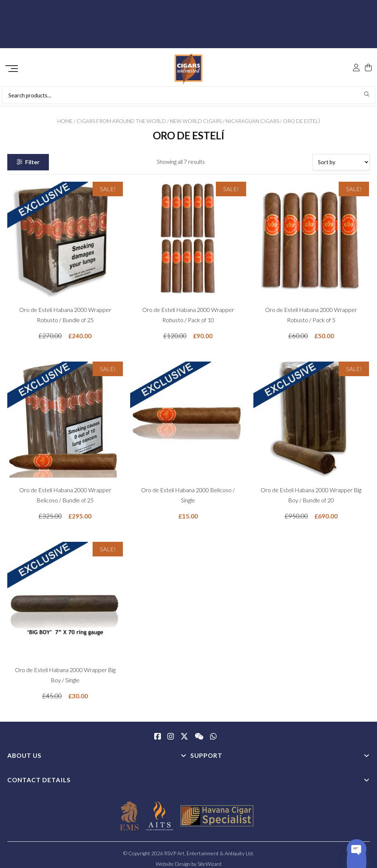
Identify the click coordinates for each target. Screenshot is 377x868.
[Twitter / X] (184, 740)
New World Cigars (196, 124)
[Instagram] (171, 740)
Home (65, 124)
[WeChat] (199, 740)
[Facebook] (158, 740)
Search (367, 97)
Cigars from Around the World (121, 124)
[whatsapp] (213, 740)
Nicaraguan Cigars (252, 124)
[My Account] (356, 52)
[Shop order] (341, 165)
